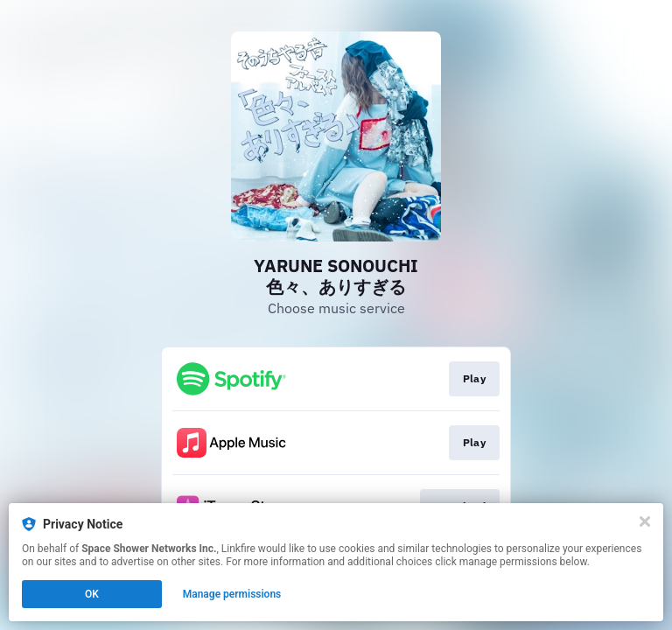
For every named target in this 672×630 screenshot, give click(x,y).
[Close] (645, 521)
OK (92, 594)
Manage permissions (232, 594)
